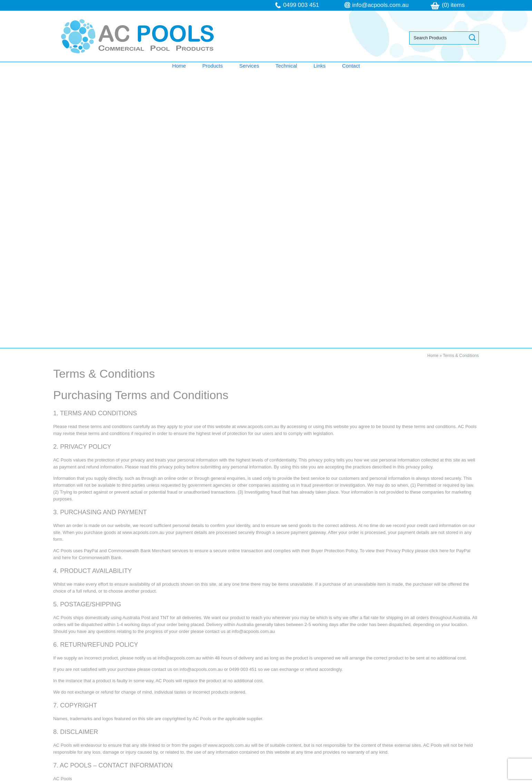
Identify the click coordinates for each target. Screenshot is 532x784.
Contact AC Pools (266, 630)
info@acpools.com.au (381, 5)
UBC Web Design (338, 780)
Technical (287, 66)
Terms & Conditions (461, 78)
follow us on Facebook (326, 727)
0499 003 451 (301, 5)
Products (213, 66)
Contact (351, 66)
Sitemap (176, 780)
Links (320, 66)
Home (179, 66)
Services (249, 66)
